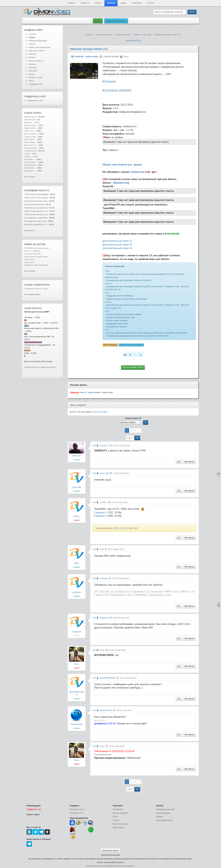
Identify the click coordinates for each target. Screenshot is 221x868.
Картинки (33, 71)
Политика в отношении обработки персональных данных (111, 866)
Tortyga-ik (77, 632)
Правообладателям (164, 820)
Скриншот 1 (101, 512)
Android (111, 3)
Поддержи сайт (36, 84)
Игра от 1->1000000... (33, 251)
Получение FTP (76, 813)
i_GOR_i (77, 516)
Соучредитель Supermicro (36, 218)
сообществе (137, 172)
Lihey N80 (76, 487)
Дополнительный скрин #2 (117, 245)
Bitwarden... (29, 122)
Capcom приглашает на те (36, 211)
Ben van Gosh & (30, 134)
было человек (100, 412)
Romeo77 (77, 456)
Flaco (126, 57)
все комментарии (32, 294)
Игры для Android (37, 51)
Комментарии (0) (32, 367)
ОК (137, 438)
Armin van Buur (30, 125)
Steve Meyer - (30, 171)
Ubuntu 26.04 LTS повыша (36, 198)
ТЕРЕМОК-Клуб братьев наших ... (38, 248)
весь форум (30, 271)
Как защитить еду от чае (36, 221)
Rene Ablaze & (30, 165)
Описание (110, 81)
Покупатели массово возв (36, 214)
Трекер (98, 3)
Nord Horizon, (30, 139)
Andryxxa (77, 592)
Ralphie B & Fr (30, 128)
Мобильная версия (111, 851)
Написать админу (163, 813)
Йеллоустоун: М (31, 117)
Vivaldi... (28, 154)
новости (44, 190)
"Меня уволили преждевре (37, 194)
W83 (77, 563)
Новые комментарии (37, 285)
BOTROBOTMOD (108, 678)
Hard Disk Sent (30, 120)
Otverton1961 (77, 724)
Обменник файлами (38, 41)
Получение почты (77, 809)
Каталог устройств (121, 813)
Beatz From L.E (30, 145)
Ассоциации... (30, 262)
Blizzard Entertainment (35, 204)
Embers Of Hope (31, 148)
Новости (85, 3)
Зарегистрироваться (116, 21)
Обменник (137, 3)
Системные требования (118, 90)
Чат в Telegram (110, 345)
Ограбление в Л (31, 151)
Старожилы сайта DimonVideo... (37, 265)
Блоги (115, 817)
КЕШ (116, 183)
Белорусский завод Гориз (36, 201)
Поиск (31, 81)
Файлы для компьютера (40, 47)
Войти (98, 21)
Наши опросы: (33, 308)
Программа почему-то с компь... (37, 289)
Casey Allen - (30, 159)
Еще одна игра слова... (33, 254)
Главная (71, 3)
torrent (124, 183)
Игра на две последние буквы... (37, 257)
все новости (30, 230)
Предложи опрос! (48, 367)
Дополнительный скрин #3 (117, 248)
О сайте (116, 820)
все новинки (30, 177)
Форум (151, 3)
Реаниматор (118, 809)
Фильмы (32, 64)
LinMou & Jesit (30, 137)
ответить (190, 462)
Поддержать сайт (35, 96)
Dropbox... (28, 157)
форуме (41, 244)
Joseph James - (30, 162)
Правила (160, 817)
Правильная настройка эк (36, 208)
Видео (124, 3)
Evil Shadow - (30, 168)
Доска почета (118, 828)
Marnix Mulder (30, 142)
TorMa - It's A (29, 131)
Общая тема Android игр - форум (122, 165)
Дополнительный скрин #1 (117, 241)
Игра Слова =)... (31, 259)
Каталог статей (35, 77)
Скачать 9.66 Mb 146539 (133, 368)
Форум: (131, 345)
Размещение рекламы (165, 809)
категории (130, 40)
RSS (139, 40)
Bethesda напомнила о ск (36, 224)
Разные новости (36, 61)
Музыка (32, 57)
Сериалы (33, 67)
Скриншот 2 (101, 516)
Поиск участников (120, 824)
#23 (94, 446)
